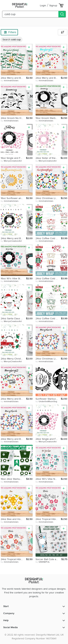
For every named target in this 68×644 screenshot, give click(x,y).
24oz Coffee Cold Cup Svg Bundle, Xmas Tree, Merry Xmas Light (48, 318)
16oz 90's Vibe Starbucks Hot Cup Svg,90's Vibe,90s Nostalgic (13, 279)
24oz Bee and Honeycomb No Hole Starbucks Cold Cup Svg (13, 519)
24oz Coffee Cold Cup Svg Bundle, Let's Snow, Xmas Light (48, 238)
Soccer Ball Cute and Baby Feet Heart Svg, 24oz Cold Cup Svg (49, 559)
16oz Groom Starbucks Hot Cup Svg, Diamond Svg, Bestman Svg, (48, 118)
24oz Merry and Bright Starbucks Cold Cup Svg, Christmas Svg (48, 78)
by (10, 81)
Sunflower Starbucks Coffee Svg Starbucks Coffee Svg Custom (48, 399)
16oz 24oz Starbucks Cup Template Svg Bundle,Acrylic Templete (13, 479)
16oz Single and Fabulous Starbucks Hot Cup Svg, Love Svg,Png (13, 158)
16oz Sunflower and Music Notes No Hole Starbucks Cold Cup (13, 198)
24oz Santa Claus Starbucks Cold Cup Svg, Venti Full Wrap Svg (13, 318)
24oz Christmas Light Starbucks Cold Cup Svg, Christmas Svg (48, 198)
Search (12, 40)
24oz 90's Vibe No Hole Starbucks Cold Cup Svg (48, 479)
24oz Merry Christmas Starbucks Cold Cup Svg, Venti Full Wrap (13, 359)
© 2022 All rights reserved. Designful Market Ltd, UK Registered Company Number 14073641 (34, 637)
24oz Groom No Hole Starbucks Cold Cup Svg (13, 118)
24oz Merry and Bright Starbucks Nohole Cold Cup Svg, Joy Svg (13, 399)
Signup (53, 5)
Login (43, 5)
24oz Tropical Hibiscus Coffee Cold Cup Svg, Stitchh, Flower (13, 559)
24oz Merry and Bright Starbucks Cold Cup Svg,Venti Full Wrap (13, 238)
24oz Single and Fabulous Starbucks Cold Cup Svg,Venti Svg (48, 439)
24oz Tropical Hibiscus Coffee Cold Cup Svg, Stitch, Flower (48, 519)
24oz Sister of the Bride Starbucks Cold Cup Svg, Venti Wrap (48, 158)
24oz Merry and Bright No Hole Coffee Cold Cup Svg (13, 78)
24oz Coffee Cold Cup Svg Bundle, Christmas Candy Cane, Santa (48, 279)
